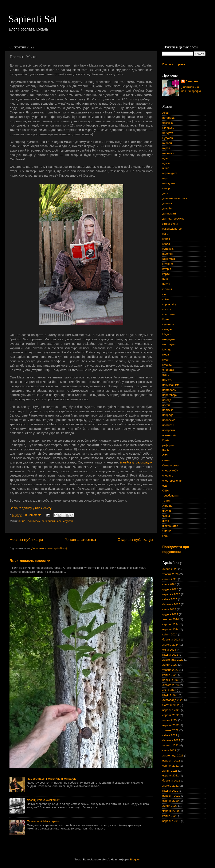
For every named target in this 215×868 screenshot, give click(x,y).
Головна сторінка (80, 540)
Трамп (166, 501)
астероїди (169, 118)
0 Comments (33, 515)
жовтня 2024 (171, 619)
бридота (168, 133)
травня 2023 (170, 670)
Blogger (135, 859)
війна (22, 521)
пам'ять (167, 380)
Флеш (166, 516)
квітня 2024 (170, 634)
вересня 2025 (171, 594)
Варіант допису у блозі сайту (31, 508)
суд (165, 486)
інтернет (168, 264)
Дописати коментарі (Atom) (49, 548)
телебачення (171, 496)
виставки (168, 153)
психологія (48, 521)
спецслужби (65, 521)
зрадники (168, 249)
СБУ (165, 455)
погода (167, 400)
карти (166, 274)
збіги (165, 234)
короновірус (170, 304)
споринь (168, 476)
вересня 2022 (171, 710)
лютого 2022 (170, 745)
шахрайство (170, 526)
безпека (168, 123)
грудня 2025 (170, 589)
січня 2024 (169, 650)
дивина (167, 203)
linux (165, 536)
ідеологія (168, 254)
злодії (166, 239)
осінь (166, 375)
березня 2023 (171, 680)
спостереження (172, 481)
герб (165, 178)
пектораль (169, 390)
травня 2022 (170, 730)
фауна (167, 511)
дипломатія (170, 214)
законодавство (172, 229)
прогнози (168, 425)
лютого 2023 (170, 685)
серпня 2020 (171, 801)
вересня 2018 (171, 821)
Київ (165, 279)
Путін (166, 440)
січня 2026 (169, 584)
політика (168, 410)
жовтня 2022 (171, 705)
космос (167, 309)
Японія (167, 531)
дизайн (167, 208)
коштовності (170, 314)
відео (166, 158)
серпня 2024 (171, 624)
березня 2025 (171, 604)
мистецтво (169, 344)
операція (168, 370)
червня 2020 (171, 811)
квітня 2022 (170, 735)
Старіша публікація (135, 540)
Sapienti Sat (33, 19)
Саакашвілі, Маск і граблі (43, 821)
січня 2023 (169, 690)
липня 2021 (170, 771)
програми (169, 430)
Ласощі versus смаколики (43, 800)
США (166, 491)
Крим (166, 319)
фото (166, 521)
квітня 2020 (170, 816)
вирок (166, 148)
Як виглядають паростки (30, 561)
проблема (169, 420)
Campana (192, 81)
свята (166, 460)
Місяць (167, 349)
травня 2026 (170, 574)
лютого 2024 (170, 645)
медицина (169, 339)
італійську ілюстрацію (136, 462)
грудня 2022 (170, 695)
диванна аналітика (175, 198)
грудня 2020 (170, 791)
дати (165, 193)
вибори (167, 143)
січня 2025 (169, 609)
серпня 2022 (171, 715)
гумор (166, 188)
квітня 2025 (170, 599)
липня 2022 (170, 720)
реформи (168, 445)
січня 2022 (169, 750)
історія (167, 269)
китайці (167, 289)
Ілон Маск (34, 521)
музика (167, 365)
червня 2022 (171, 725)
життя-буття (170, 224)
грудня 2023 (170, 655)
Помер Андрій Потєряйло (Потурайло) (52, 779)
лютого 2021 (170, 786)
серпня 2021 (171, 766)
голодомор (169, 183)
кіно (165, 294)
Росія (166, 450)
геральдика (170, 173)
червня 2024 (171, 629)
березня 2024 (171, 640)
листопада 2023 (173, 660)
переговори (170, 395)
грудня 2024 (170, 614)
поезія (166, 405)
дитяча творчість (173, 219)
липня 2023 (170, 665)
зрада (166, 244)
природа (168, 415)
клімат (167, 299)
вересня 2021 (171, 761)
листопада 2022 (173, 700)
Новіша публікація (26, 540)
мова (166, 355)
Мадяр (167, 334)
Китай (166, 284)
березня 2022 (171, 740)
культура (168, 324)
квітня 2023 (170, 675)
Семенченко (170, 465)
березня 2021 (171, 781)
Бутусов (168, 138)
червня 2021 (171, 775)
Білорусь (168, 128)
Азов (165, 113)
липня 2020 (170, 806)
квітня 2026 (170, 579)
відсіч (166, 163)
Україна (167, 506)
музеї (166, 360)
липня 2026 (170, 569)
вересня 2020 (171, 796)
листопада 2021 (173, 756)
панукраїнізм (171, 385)
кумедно (168, 329)
